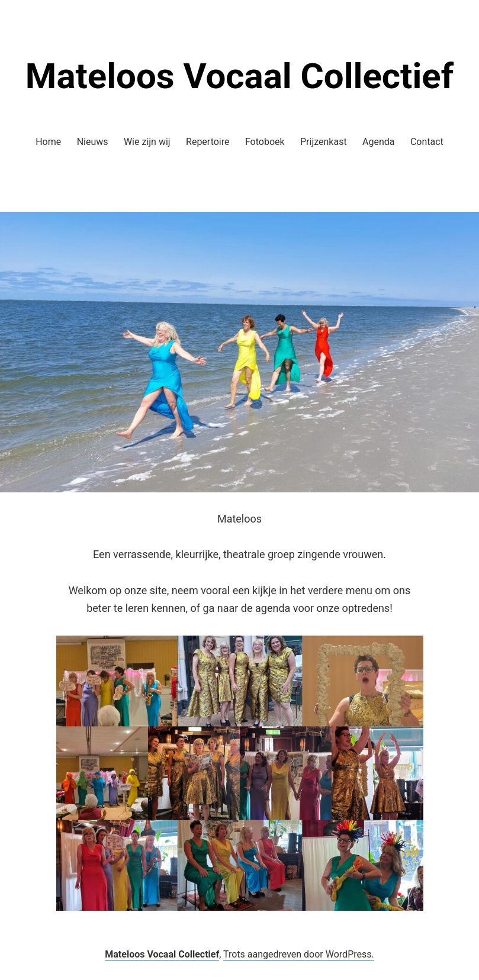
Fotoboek (265, 142)
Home (48, 142)
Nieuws (93, 142)
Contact (427, 142)
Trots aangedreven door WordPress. (299, 954)
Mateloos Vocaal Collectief (239, 76)
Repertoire (208, 142)
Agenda (378, 142)
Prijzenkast (324, 142)
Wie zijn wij (147, 142)
